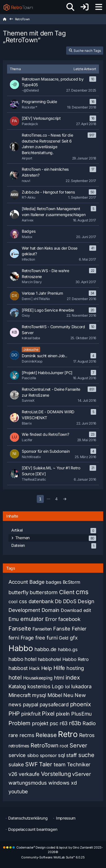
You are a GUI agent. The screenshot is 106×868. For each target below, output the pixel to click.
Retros (87, 735)
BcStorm (72, 582)
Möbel (55, 695)
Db (58, 601)
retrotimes (19, 746)
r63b (75, 723)
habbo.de (46, 649)
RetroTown (44, 745)
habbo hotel (22, 659)
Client (67, 592)
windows (59, 783)
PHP (14, 714)
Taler (46, 764)
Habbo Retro (76, 659)
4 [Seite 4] (56, 499)
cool (13, 601)
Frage (27, 638)
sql (61, 755)
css (23, 601)
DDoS (70, 601)
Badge (37, 582)
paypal (31, 704)
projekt (40, 723)
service (17, 755)
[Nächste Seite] (65, 499)
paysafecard (54, 704)
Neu (68, 695)
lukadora (81, 686)
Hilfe (59, 668)
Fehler (79, 629)
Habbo (21, 648)
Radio (89, 723)
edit (87, 610)
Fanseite (20, 629)
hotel (15, 678)
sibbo (33, 755)
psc (54, 723)
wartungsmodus (28, 783)
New (80, 695)
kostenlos (39, 686)
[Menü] (99, 7)
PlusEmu (82, 714)
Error (51, 619)
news (15, 704)
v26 (13, 774)
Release (46, 735)
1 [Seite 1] (40, 499)
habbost (18, 668)
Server (78, 745)
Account (18, 582)
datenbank (41, 601)
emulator (32, 619)
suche (86, 755)
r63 (64, 723)
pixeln (63, 714)
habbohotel (49, 659)
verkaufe (29, 774)
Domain (50, 610)
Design (86, 601)
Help (47, 668)
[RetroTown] (18, 7)
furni (52, 638)
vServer (81, 774)
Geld (64, 638)
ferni (14, 638)
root (64, 746)
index (73, 678)
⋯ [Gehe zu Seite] (48, 499)
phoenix (81, 704)
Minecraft (20, 695)
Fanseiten (42, 629)
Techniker (79, 764)
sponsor (48, 755)
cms (82, 592)
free (40, 638)
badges (53, 582)
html (59, 678)
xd (74, 783)
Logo (58, 686)
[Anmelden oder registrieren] (85, 7)
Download (71, 610)
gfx (74, 638)
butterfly (18, 592)
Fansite (62, 629)
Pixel (48, 714)
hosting (75, 668)
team (60, 764)
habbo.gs (68, 649)
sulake (16, 764)
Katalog (17, 686)
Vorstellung (56, 774)
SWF (31, 764)
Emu (14, 619)
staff (72, 755)
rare (13, 735)
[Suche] (70, 7)
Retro (68, 734)
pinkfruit (31, 714)
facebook (69, 619)
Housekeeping (38, 678)
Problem (20, 723)
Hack (34, 668)
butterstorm (44, 592)
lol (67, 687)
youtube (18, 792)
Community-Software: (53, 857)
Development (24, 610)
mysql (39, 695)
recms (27, 735)
